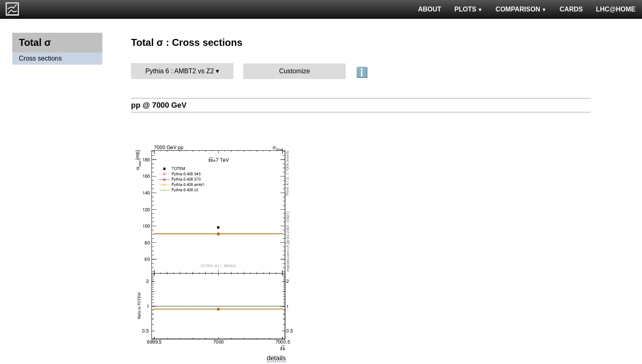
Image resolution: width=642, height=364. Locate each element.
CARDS (571, 9)
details (276, 358)
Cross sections (40, 58)
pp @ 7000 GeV (159, 105)
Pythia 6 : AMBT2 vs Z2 (180, 71)
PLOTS (469, 9)
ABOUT (430, 9)
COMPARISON (521, 9)
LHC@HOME (616, 9)
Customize (295, 71)
